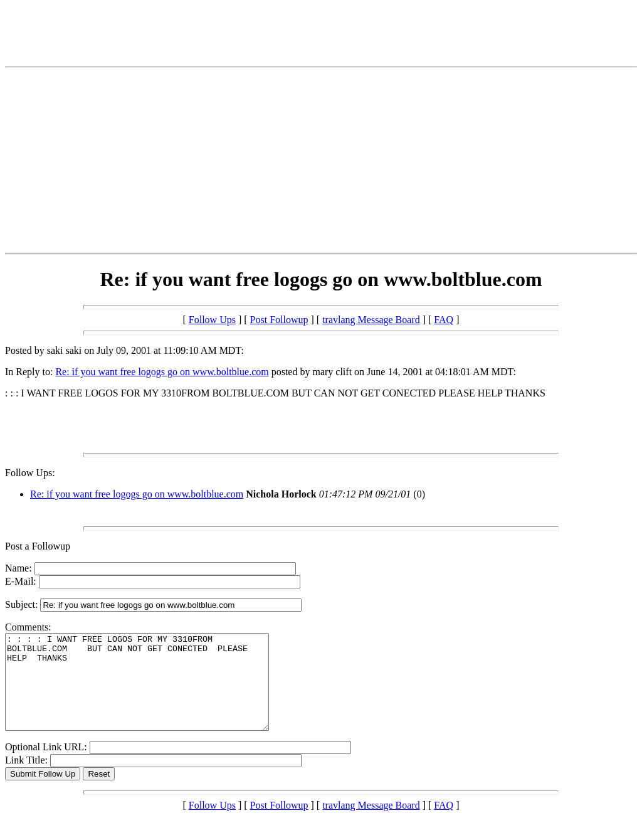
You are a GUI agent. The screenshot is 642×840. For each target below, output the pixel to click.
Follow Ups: (30, 473)
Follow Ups (212, 320)
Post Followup (279, 320)
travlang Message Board (371, 320)
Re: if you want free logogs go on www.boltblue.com (162, 372)
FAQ (444, 320)
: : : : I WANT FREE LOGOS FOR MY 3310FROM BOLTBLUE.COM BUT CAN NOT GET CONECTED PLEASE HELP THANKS (153, 691)
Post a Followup (38, 546)
